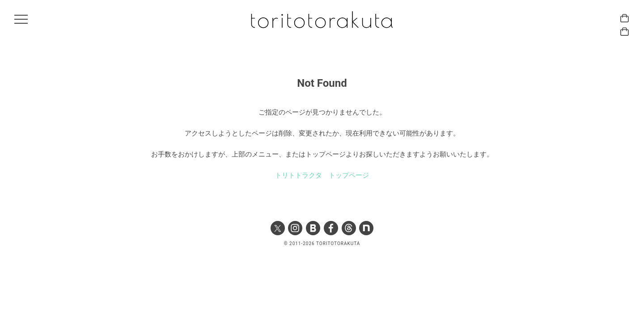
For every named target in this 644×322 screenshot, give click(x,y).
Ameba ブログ (313, 228)
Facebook (331, 228)
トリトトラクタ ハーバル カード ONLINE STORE (624, 18)
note (366, 228)
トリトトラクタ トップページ (322, 175)
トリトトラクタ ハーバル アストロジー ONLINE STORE (624, 31)
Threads (349, 228)
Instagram (295, 228)
